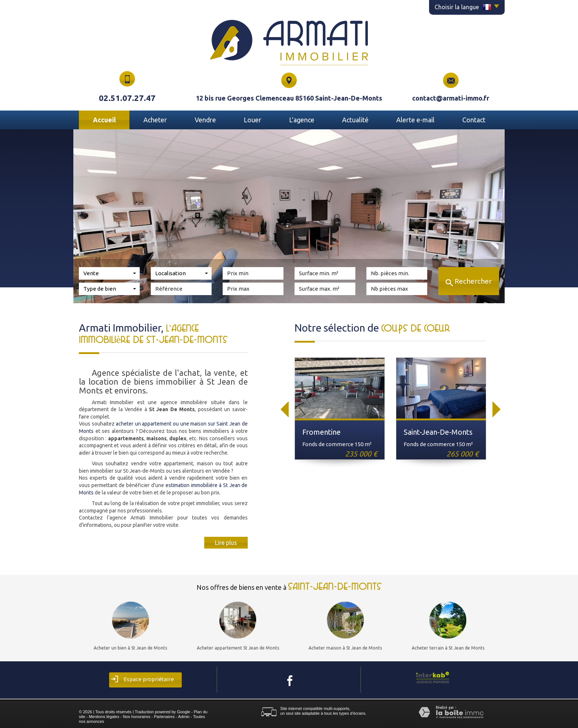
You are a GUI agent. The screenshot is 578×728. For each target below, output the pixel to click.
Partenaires (164, 717)
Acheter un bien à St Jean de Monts (130, 648)
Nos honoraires (137, 717)
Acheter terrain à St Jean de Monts (448, 648)
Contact (474, 120)
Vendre (205, 120)
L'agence (302, 120)
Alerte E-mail (415, 120)
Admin (184, 717)
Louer (253, 120)
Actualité (355, 120)
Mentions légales (104, 717)
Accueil (104, 120)
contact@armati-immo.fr (451, 98)
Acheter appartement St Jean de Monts (238, 648)
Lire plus (226, 543)
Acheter (155, 120)
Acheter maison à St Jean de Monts (345, 648)
